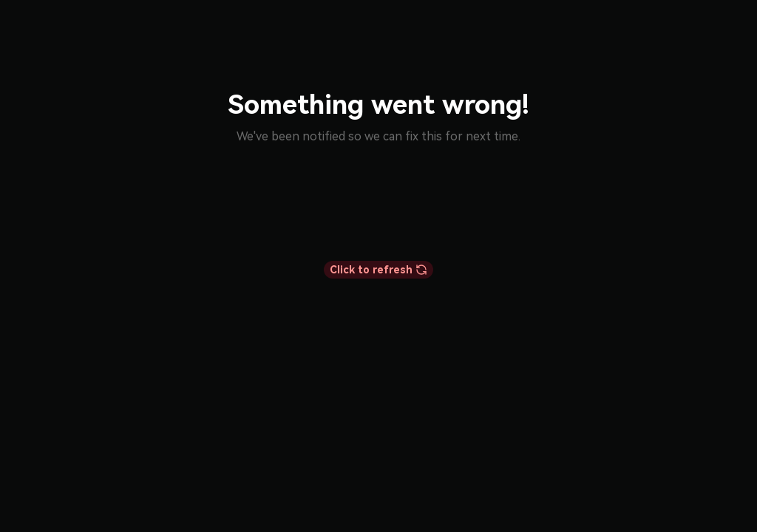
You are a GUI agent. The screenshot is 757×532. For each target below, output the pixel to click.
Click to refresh (378, 270)
